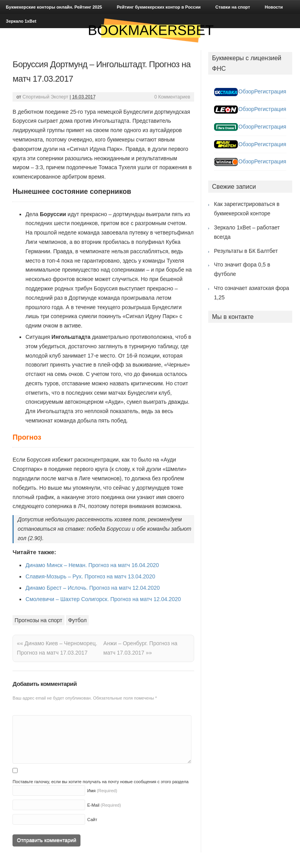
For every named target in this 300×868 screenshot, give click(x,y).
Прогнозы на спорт (38, 620)
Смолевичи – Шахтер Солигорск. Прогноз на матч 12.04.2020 (103, 599)
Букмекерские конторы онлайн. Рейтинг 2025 (54, 7)
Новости (274, 7)
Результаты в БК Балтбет (246, 251)
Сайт (92, 820)
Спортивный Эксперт (46, 97)
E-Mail (93, 805)
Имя (91, 791)
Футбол (77, 620)
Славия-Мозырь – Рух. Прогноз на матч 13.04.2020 (90, 576)
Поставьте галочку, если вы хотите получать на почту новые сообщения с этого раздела (100, 782)
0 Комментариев (172, 97)
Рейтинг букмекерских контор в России (159, 7)
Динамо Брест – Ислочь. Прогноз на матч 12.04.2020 (93, 588)
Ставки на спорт (233, 7)
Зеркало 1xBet (21, 21)
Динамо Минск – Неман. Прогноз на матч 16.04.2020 (92, 565)
